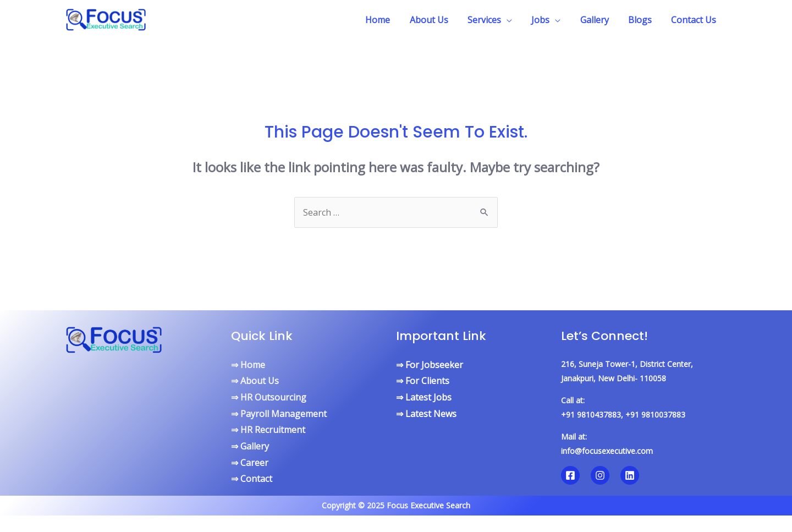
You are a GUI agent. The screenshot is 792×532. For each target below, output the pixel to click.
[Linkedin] (630, 475)
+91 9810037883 (655, 415)
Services (493, 20)
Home (390, 20)
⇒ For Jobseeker (430, 365)
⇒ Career (250, 463)
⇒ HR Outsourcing (269, 397)
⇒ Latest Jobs (424, 397)
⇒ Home (248, 365)
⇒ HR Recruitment (268, 430)
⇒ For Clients (423, 381)
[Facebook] (570, 475)
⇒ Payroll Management (279, 414)
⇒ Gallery (250, 446)
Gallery (599, 20)
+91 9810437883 (591, 415)
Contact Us (695, 20)
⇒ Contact (252, 479)
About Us (439, 20)
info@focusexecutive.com (607, 451)
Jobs (547, 20)
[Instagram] (600, 475)
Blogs (643, 20)
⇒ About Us (255, 381)
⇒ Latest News (426, 414)
